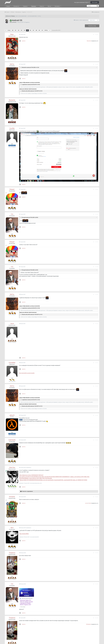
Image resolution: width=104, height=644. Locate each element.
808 (36, 30)
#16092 (97, 386)
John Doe (12, 467)
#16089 (97, 294)
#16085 (97, 189)
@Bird (21, 420)
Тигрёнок (12, 553)
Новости (42, 6)
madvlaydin (12, 440)
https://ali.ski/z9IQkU (24, 534)
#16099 (97, 584)
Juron (12, 324)
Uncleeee (12, 497)
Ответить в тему (92, 26)
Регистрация (95, 2)
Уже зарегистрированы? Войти (82, 2)
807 (33, 30)
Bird (12, 528)
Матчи (49, 6)
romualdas (12, 363)
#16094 (97, 440)
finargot (12, 189)
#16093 (97, 415)
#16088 (97, 267)
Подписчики (92, 20)
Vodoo (90, 503)
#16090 (97, 324)
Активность (16, 6)
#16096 (97, 497)
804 (24, 30)
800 (13, 30)
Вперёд (46, 30)
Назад (9, 30)
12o (12, 214)
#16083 (97, 100)
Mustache (89, 41)
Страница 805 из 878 (56, 30)
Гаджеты (27, 22)
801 (16, 30)
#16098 (97, 553)
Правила (25, 6)
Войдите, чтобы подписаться (81, 20)
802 (19, 30)
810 (42, 30)
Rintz (12, 34)
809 (39, 30)
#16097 (97, 528)
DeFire (12, 64)
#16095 (97, 468)
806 (30, 30)
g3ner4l (12, 415)
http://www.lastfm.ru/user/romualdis (27, 373)
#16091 (97, 363)
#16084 (97, 128)
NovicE (15, 22)
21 (98, 20)
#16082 (97, 64)
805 (27, 30)
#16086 (97, 214)
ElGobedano (89, 624)
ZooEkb (12, 128)
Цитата (24, 41)
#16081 (97, 35)
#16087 (97, 242)
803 (22, 30)
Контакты (57, 6)
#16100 (97, 618)
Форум (8, 6)
